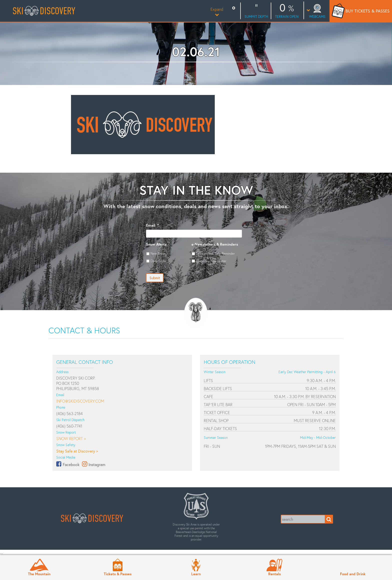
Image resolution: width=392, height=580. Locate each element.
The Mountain (39, 574)
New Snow (158, 253)
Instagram (97, 464)
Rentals (274, 574)
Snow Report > (71, 438)
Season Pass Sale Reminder (215, 253)
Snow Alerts (156, 244)
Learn (196, 574)
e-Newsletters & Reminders (215, 244)
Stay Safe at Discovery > (77, 451)
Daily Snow (158, 261)
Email (152, 225)
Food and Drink (353, 574)
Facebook (71, 464)
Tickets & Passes (118, 574)
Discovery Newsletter (211, 261)
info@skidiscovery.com (80, 401)
